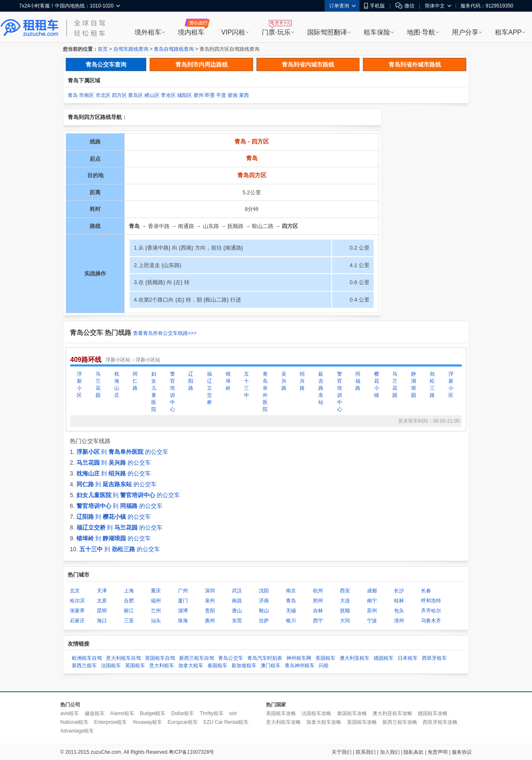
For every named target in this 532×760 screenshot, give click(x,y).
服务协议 (462, 752)
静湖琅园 (414, 385)
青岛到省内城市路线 (308, 64)
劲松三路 (432, 385)
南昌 (237, 601)
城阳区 (185, 95)
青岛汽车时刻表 (265, 658)
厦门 (183, 601)
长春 (426, 591)
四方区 (119, 95)
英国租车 (135, 666)
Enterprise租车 (110, 722)
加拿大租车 (191, 666)
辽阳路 (191, 381)
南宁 (372, 601)
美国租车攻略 (281, 713)
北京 (75, 591)
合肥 (129, 601)
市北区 (103, 95)
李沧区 (168, 95)
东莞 (237, 621)
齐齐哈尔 (431, 611)
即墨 (210, 95)
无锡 (291, 611)
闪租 (324, 666)
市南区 (86, 95)
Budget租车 (153, 713)
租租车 (30, 28)
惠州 (210, 621)
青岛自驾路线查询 (174, 49)
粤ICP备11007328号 (191, 752)
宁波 (372, 621)
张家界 (77, 611)
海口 (102, 621)
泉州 (210, 601)
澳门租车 (271, 666)
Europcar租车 (183, 722)
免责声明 (438, 752)
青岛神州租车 (300, 666)
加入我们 (390, 752)
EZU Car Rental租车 (226, 722)
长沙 (399, 591)
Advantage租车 (77, 731)
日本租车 (408, 658)
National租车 (74, 722)
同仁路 (135, 381)
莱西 (244, 95)
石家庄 (77, 621)
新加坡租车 (244, 666)
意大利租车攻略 (283, 722)
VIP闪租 (233, 32)
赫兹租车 (95, 713)
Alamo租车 (122, 713)
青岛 (73, 95)
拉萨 (264, 621)
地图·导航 (421, 32)
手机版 (374, 6)
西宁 (318, 621)
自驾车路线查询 (131, 49)
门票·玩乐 (276, 32)
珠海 (183, 621)
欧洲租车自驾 (87, 658)
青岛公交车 (231, 658)
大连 (345, 601)
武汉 (237, 591)
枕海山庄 (117, 385)
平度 (221, 95)
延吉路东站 (321, 388)
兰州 (156, 611)
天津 (102, 591)
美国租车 (325, 658)
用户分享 (465, 32)
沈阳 (264, 591)
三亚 (129, 621)
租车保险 (377, 32)
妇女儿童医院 (154, 392)
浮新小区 (79, 385)
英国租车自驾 (160, 658)
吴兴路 (284, 381)
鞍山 (264, 611)
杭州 (318, 591)
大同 (345, 621)
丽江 (129, 611)
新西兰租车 (84, 666)
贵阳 (210, 611)
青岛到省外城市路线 (415, 64)
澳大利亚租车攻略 (392, 713)
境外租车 (148, 32)
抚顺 (345, 611)
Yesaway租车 (147, 722)
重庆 (156, 591)
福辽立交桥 (209, 388)
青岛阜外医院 (265, 392)
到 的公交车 (123, 452)
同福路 (358, 381)
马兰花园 (98, 385)
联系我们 (366, 752)
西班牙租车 (434, 658)
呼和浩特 (431, 601)
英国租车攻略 (362, 722)
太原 (102, 601)
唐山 (237, 611)
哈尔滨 (77, 601)
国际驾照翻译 (327, 32)
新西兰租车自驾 (197, 658)
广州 (183, 591)
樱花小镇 (377, 385)
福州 (156, 601)
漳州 (399, 621)
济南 (264, 601)
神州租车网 (299, 658)
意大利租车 (162, 666)
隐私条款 (414, 752)
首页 (103, 49)
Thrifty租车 (211, 713)
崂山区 (152, 95)
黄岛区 (135, 95)
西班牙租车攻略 (440, 722)
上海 (129, 591)
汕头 (156, 621)
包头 (399, 611)
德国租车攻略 (433, 713)
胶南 (233, 95)
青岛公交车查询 (106, 64)
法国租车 (111, 666)
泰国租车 (217, 666)
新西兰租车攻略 (400, 722)
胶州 (199, 95)
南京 (291, 591)
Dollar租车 (183, 713)
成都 (372, 591)
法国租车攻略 (316, 713)
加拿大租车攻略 (324, 722)
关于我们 (342, 752)
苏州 (372, 611)
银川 (291, 621)
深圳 (210, 591)
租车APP (508, 32)
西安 (345, 591)
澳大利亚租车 (355, 658)
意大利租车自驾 (123, 658)
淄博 (183, 611)
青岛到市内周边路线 (202, 64)
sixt (233, 713)
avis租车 (70, 713)
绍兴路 (302, 381)
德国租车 (384, 658)
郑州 (318, 601)
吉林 (318, 611)
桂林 (399, 601)
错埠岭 (228, 381)
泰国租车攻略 (352, 713)
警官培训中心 (172, 392)
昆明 (102, 611)
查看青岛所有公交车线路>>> (165, 333)
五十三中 (246, 385)
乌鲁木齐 (431, 621)
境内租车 (191, 32)
